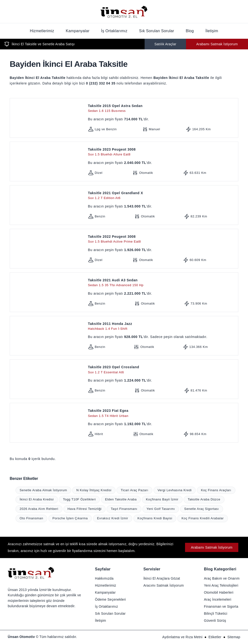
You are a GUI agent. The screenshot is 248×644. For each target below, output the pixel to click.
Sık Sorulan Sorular (157, 31)
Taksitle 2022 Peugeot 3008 (162, 239)
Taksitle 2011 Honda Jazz (162, 326)
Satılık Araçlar (165, 44)
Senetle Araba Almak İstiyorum (43, 490)
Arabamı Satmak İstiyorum (217, 44)
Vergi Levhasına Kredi (175, 490)
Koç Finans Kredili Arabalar (202, 518)
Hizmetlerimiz (42, 31)
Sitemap (234, 637)
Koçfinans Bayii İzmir (162, 499)
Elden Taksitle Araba (121, 499)
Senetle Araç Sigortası (202, 509)
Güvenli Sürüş (215, 621)
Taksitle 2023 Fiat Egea (162, 413)
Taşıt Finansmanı (124, 509)
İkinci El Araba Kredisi (37, 499)
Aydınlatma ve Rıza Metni (182, 637)
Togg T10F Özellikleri (79, 499)
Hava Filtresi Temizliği (85, 509)
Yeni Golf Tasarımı (161, 509)
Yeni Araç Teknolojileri (221, 585)
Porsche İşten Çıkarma (70, 518)
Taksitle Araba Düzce (204, 499)
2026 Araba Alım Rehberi (39, 509)
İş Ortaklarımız (114, 31)
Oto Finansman (31, 518)
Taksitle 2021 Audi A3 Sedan (162, 283)
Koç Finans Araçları (216, 490)
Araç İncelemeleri (218, 599)
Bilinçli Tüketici (216, 613)
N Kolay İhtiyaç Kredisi (94, 490)
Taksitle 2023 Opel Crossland (162, 370)
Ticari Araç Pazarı (134, 490)
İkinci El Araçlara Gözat (162, 578)
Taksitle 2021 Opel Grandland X (162, 196)
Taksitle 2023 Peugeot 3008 (162, 152)
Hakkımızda (104, 578)
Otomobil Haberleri (219, 592)
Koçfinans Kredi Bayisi (155, 518)
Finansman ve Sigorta (221, 606)
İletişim (212, 31)
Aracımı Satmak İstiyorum (164, 585)
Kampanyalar (78, 31)
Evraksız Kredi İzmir (113, 518)
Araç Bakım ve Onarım (222, 578)
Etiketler (215, 637)
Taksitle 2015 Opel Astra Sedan (162, 109)
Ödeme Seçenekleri (110, 599)
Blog (190, 31)
